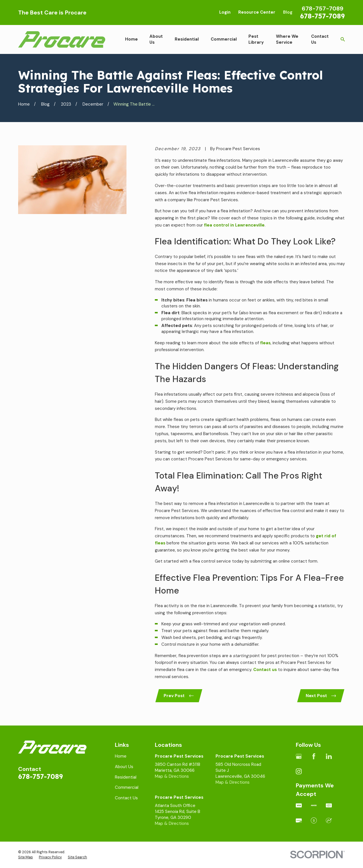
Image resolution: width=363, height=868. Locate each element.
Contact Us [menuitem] (320, 39)
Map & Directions (172, 776)
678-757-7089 (322, 16)
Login (225, 12)
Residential (126, 777)
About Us (124, 767)
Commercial (127, 787)
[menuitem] (26, 857)
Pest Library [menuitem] (256, 39)
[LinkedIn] (329, 756)
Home (121, 756)
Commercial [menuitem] (224, 39)
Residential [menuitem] (187, 39)
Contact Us (126, 798)
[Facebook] (314, 756)
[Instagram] (299, 771)
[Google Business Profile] (299, 756)
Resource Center (257, 12)
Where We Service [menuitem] (287, 39)
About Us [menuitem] (156, 39)
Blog (288, 12)
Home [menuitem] (131, 39)
